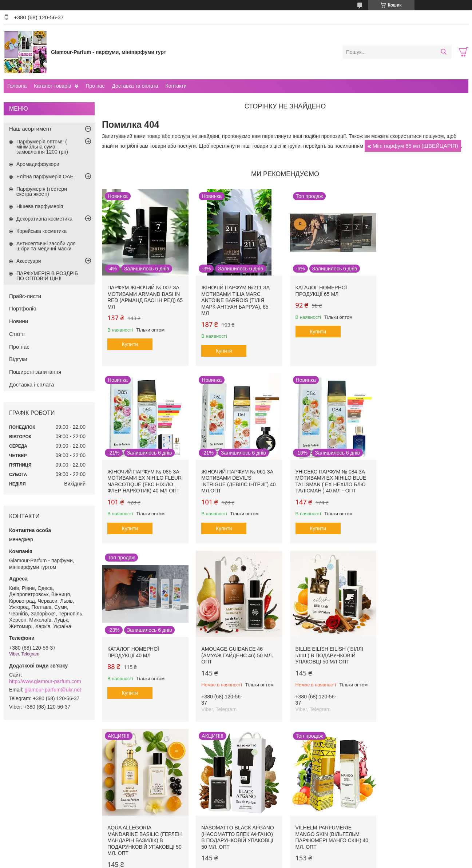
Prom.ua (270, 848)
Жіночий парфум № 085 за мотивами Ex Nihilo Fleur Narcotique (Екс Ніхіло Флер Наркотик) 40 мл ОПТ (425, 297)
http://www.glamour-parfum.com (45, 681)
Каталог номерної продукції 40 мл (320, 474)
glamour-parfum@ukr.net (53, 690)
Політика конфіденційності (314, 861)
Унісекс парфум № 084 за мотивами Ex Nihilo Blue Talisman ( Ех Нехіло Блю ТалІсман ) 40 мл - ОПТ (236, 480)
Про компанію (26, 798)
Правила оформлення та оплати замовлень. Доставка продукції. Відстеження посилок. (179, 801)
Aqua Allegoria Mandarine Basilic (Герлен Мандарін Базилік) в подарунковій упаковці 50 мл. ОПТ (238, 661)
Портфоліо (23, 308)
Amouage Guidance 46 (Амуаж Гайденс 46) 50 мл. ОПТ (423, 477)
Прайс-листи (25, 296)
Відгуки (18, 359)
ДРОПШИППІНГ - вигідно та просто (169, 812)
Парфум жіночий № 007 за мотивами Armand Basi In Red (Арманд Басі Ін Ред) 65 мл (144, 297)
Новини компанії (29, 806)
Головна (17, 86)
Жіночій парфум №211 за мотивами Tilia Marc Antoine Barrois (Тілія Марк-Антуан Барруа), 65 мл (235, 300)
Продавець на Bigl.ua (236, 855)
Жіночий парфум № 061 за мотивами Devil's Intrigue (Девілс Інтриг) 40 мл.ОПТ (144, 480)
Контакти (176, 86)
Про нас (95, 86)
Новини (19, 321)
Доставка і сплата (32, 385)
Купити (130, 344)
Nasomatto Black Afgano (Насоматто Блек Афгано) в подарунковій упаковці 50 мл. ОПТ (331, 658)
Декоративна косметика (44, 219)
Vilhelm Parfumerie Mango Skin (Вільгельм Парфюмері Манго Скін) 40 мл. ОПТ (424, 658)
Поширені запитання (35, 372)
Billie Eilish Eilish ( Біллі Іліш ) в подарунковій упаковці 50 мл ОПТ (141, 655)
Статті (17, 334)
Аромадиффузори (38, 164)
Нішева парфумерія (40, 206)
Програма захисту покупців (273, 806)
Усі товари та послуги (283, 754)
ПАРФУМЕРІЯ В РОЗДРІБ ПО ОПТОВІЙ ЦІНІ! (47, 276)
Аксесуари (29, 261)
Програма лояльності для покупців (281, 798)
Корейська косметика (41, 231)
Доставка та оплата (135, 86)
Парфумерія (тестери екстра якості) (42, 191)
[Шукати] (443, 52)
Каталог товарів (52, 86)
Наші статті (23, 814)
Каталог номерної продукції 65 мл (320, 290)
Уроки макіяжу (372, 798)
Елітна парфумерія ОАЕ (45, 177)
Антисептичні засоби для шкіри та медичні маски (46, 246)
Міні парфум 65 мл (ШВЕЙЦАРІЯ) (415, 146)
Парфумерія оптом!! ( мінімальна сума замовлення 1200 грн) (42, 147)
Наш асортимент (30, 129)
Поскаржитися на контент (258, 861)
